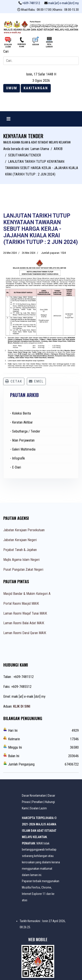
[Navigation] (9, 119)
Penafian (38, 802)
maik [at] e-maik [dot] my (63, 3)
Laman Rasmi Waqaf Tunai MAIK (25, 613)
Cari (6, 51)
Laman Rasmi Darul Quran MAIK (25, 633)
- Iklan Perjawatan (22, 440)
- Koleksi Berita (20, 413)
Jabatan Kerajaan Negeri (20, 540)
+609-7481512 (31, 3)
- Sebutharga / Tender (25, 431)
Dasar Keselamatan (34, 796)
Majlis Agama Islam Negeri (21, 560)
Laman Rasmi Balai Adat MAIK (24, 623)
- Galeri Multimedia (23, 449)
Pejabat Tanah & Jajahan (20, 550)
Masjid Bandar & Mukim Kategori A (27, 594)
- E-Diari (16, 467)
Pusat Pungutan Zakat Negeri (23, 570)
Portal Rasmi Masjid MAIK (21, 604)
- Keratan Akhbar (21, 422)
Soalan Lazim (38, 808)
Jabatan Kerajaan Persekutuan (24, 530)
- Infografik (17, 458)
